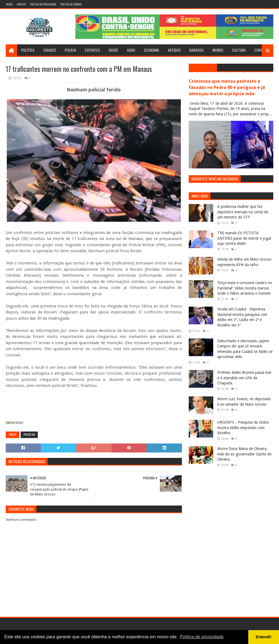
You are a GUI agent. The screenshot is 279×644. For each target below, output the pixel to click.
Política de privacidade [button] (202, 637)
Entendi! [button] (264, 637)
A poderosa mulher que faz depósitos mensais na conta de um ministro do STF (243, 212)
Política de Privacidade (43, 4)
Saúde (113, 50)
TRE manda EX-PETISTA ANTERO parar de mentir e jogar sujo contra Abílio (244, 238)
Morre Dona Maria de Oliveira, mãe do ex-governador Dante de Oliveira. (244, 454)
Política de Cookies (71, 4)
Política (28, 50)
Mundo (218, 50)
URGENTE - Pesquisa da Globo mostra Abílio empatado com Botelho (243, 428)
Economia (151, 50)
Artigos (174, 50)
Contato (21, 4)
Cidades (50, 50)
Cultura (239, 50)
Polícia (70, 50)
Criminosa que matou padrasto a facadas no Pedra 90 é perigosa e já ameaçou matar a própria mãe (227, 87)
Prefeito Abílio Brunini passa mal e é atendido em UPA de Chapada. (244, 378)
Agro (131, 50)
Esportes (92, 50)
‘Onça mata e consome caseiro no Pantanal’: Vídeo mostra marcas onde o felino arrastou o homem (245, 288)
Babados (196, 50)
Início (9, 4)
